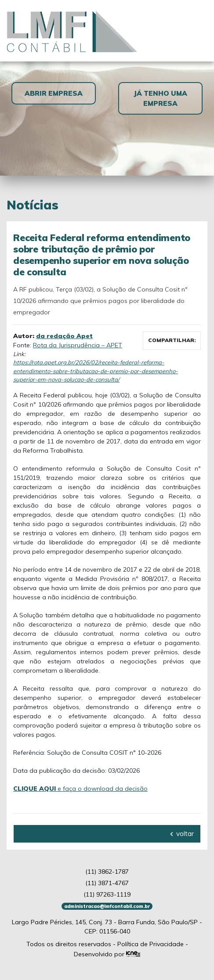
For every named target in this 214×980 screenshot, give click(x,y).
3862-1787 (107, 872)
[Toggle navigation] (197, 31)
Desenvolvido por (107, 954)
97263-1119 (107, 894)
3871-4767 (107, 883)
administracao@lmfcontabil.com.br (107, 906)
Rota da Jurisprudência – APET (78, 345)
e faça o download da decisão (80, 789)
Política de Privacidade (151, 944)
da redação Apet (64, 336)
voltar (182, 834)
